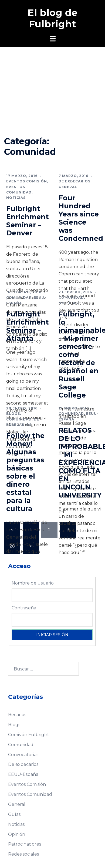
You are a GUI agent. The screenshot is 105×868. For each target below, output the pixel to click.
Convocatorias (23, 755)
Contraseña (24, 608)
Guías (14, 814)
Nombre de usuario (33, 583)
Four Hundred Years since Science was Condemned (81, 218)
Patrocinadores (25, 844)
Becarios (17, 715)
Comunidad (19, 297)
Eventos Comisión (27, 181)
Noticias (16, 198)
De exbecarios (74, 181)
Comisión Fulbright (29, 735)
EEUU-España (23, 774)
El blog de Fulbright (52, 18)
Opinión (17, 834)
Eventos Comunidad (30, 794)
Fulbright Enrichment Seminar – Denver (28, 221)
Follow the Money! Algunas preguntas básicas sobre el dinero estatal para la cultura (25, 472)
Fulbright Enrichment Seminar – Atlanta (28, 326)
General (68, 187)
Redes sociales (23, 854)
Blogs (13, 414)
